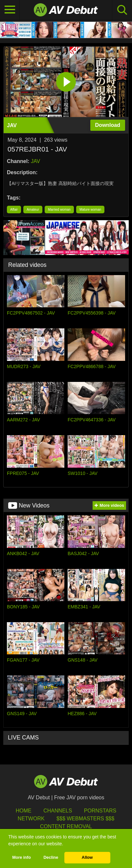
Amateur (33, 210)
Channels (58, 811)
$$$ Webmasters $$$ (85, 819)
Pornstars (100, 811)
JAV (35, 161)
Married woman (59, 210)
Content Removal (66, 826)
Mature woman (90, 210)
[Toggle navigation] (10, 10)
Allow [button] (87, 857)
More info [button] (22, 857)
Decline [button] (51, 857)
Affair (14, 210)
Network (31, 819)
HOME (24, 811)
